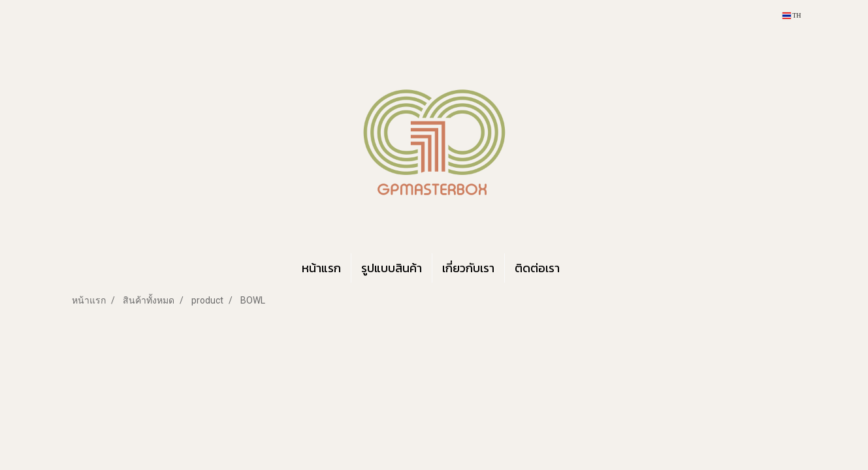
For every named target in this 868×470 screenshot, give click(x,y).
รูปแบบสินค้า (392, 268)
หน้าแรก (321, 268)
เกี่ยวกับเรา (468, 268)
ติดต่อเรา (537, 268)
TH (792, 15)
